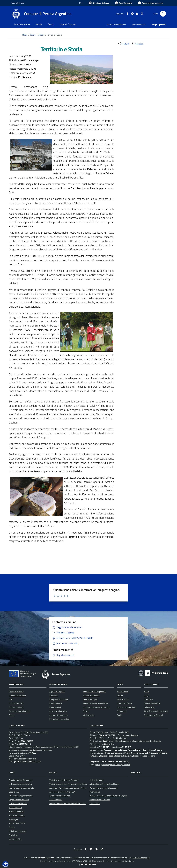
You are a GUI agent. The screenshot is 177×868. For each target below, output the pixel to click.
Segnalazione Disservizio (19, 800)
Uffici (11, 699)
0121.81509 (18, 738)
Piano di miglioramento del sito (21, 788)
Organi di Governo (16, 691)
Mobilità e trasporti (90, 699)
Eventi (147, 691)
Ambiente (53, 695)
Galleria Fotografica (152, 703)
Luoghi (147, 695)
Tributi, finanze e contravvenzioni (96, 707)
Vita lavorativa (89, 715)
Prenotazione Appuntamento (21, 796)
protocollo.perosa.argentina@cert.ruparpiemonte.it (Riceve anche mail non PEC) (46, 747)
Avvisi (119, 715)
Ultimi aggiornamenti (17, 831)
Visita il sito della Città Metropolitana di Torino (68, 784)
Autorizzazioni (55, 707)
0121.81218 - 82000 (21, 735)
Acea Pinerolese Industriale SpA (62, 792)
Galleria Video (150, 707)
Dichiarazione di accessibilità (20, 784)
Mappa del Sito (15, 839)
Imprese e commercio (91, 695)
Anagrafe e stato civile (59, 699)
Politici (11, 715)
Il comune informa (124, 703)
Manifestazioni (123, 699)
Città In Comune (140, 858)
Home (25, 35)
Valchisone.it (95, 792)
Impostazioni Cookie (17, 823)
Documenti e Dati (16, 703)
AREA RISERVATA (87, 864)
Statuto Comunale (16, 811)
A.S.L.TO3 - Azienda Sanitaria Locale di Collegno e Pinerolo (73, 788)
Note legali (13, 819)
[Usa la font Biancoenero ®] (99, 3)
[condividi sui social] (123, 44)
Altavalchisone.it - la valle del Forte (104, 784)
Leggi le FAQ (14, 792)
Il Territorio (148, 699)
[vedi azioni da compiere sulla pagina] (137, 44)
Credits (12, 827)
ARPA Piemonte (56, 800)
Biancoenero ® (98, 861)
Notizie (120, 695)
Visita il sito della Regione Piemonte (64, 780)
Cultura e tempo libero (58, 715)
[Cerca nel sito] (163, 14)
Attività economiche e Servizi (156, 711)
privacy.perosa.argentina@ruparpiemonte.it (113, 765)
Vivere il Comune (37, 35)
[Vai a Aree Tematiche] (124, 3)
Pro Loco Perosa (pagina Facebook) (103, 788)
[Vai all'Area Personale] (151, 3)
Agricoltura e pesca (57, 691)
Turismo (86, 711)
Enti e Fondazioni (16, 707)
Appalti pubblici (56, 703)
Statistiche (13, 835)
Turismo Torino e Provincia (60, 796)
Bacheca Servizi (15, 808)
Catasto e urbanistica (58, 711)
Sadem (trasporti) (96, 780)
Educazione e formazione (60, 719)
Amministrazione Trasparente (21, 780)
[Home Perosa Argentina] (41, 14)
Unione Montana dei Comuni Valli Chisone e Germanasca (73, 804)
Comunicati (122, 711)
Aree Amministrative (17, 695)
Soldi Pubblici (95, 804)
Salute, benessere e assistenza (95, 703)
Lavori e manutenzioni (126, 707)
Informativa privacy (17, 815)
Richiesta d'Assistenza (18, 804)
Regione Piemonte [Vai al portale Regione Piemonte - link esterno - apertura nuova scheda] (18, 3)
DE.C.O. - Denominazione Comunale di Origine (108, 796)
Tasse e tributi (123, 691)
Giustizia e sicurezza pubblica (94, 691)
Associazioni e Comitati (153, 715)
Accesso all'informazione (117, 25)
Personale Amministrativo (19, 711)
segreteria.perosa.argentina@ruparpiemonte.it (33, 750)
